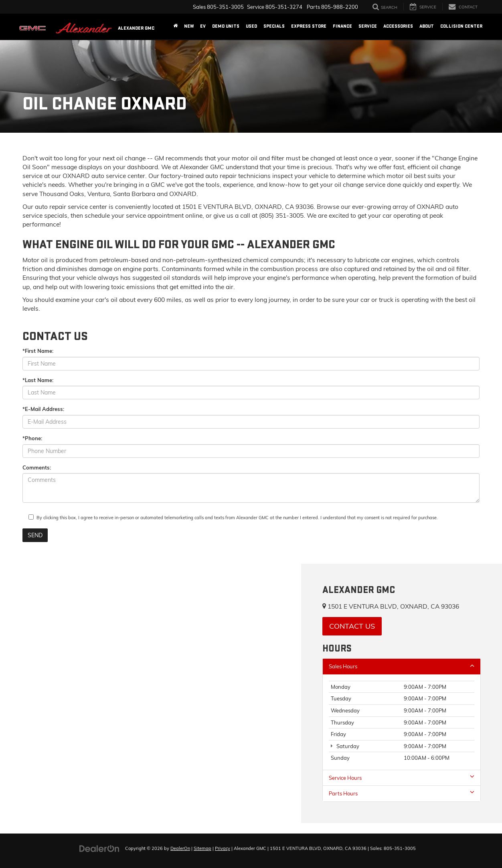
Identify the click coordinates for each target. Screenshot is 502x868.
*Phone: (32, 438)
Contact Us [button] (352, 626)
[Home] (175, 26)
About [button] (427, 26)
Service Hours (402, 778)
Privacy (223, 848)
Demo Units (226, 26)
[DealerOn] (99, 848)
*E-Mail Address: (43, 409)
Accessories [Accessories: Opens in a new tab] (398, 26)
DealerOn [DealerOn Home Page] (180, 848)
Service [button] (368, 26)
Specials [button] (274, 26)
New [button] (189, 26)
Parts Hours (402, 793)
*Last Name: (38, 380)
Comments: (37, 467)
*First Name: (38, 351)
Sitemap (202, 848)
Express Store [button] (309, 26)
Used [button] (251, 26)
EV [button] (203, 26)
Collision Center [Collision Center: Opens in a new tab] (461, 26)
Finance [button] (342, 26)
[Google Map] (151, 693)
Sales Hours (402, 666)
